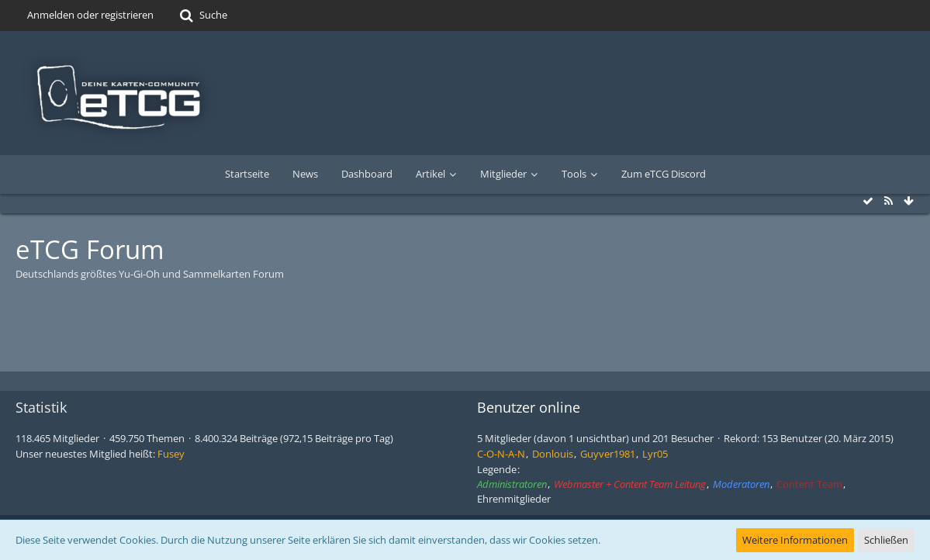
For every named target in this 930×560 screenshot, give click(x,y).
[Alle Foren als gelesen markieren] (868, 201)
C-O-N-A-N (501, 454)
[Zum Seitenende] (908, 201)
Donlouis (553, 454)
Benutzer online (529, 407)
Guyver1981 (608, 454)
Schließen (886, 540)
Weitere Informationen (795, 540)
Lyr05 (655, 454)
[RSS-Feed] (888, 201)
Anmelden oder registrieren (90, 15)
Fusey (171, 454)
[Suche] (202, 16)
